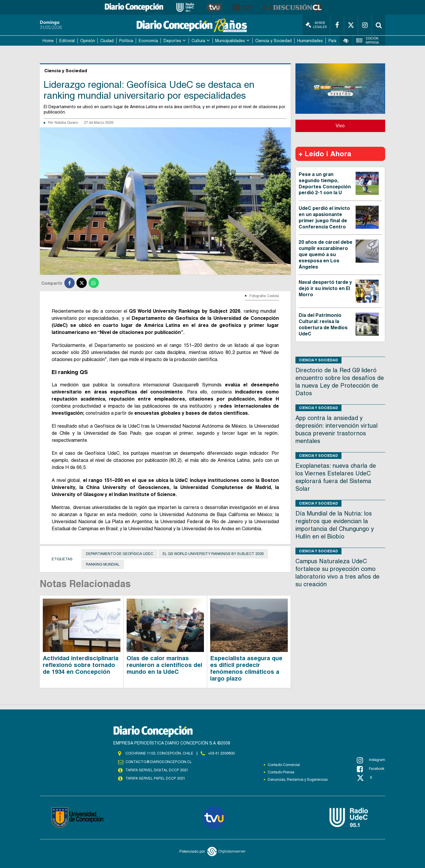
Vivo (340, 126)
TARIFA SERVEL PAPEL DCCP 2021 (155, 778)
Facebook (371, 769)
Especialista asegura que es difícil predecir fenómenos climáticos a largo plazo (246, 668)
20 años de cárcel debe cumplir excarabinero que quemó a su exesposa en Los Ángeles (326, 254)
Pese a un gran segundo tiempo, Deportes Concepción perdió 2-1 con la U (325, 183)
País (332, 41)
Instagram (371, 760)
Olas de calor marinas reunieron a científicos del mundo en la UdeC (164, 665)
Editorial (67, 41)
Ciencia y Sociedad (273, 41)
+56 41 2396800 (221, 753)
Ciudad (107, 41)
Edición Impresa (368, 41)
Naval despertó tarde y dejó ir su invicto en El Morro (325, 288)
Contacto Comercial (284, 765)
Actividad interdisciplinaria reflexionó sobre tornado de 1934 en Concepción (81, 665)
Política (126, 41)
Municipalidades (230, 41)
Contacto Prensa (281, 772)
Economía (148, 41)
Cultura (198, 41)
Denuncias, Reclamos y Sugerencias (298, 780)
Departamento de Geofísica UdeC (120, 554)
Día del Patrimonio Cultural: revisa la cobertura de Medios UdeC (323, 324)
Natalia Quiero (66, 123)
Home (48, 41)
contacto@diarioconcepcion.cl (158, 762)
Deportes (172, 41)
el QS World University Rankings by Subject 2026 (213, 554)
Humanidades (310, 41)
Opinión (88, 41)
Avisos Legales (316, 25)
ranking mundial (103, 564)
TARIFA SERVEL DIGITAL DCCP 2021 (157, 770)
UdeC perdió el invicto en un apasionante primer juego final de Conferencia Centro (324, 217)
